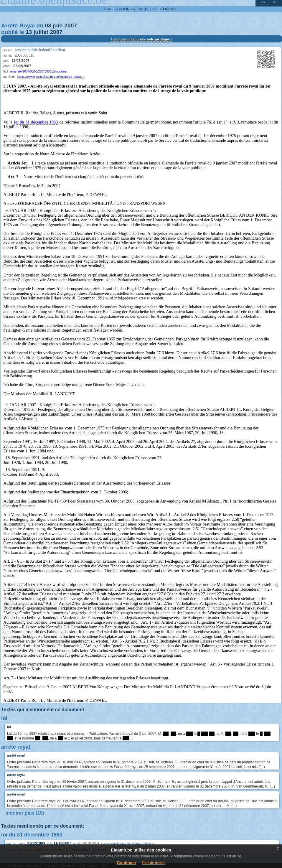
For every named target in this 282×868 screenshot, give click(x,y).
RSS (108, 9)
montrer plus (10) (25, 813)
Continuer (126, 863)
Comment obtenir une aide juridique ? (142, 39)
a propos (125, 9)
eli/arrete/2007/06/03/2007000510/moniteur (39, 71)
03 (48, 25)
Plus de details (154, 863)
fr (263, 2)
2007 (71, 25)
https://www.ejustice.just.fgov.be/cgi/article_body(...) (51, 77)
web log (148, 9)
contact (169, 9)
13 (29, 32)
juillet (41, 32)
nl (274, 2)
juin (58, 25)
